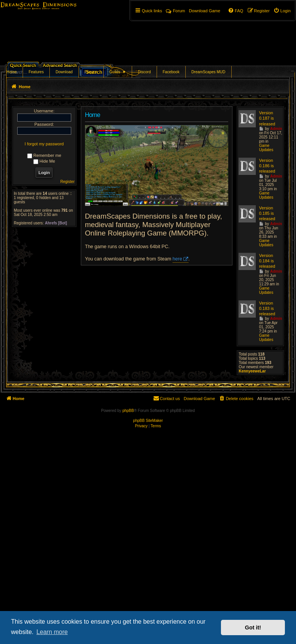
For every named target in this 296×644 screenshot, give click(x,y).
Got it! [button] (253, 628)
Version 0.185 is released (267, 213)
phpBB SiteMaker (148, 421)
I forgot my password (44, 144)
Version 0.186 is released (267, 166)
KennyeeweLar (252, 371)
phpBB (128, 411)
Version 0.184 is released (267, 261)
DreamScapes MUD (209, 72)
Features (36, 72)
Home (12, 72)
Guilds (118, 72)
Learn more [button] (52, 632)
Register (68, 182)
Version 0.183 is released (267, 309)
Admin (276, 129)
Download (64, 72)
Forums (91, 72)
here (177, 259)
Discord (144, 72)
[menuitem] (282, 11)
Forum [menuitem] (175, 11)
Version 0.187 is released (267, 118)
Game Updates (266, 148)
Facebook (171, 72)
